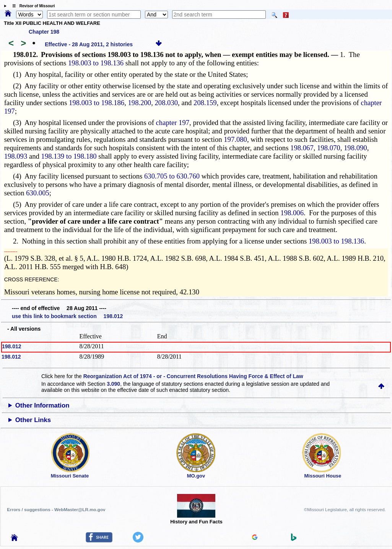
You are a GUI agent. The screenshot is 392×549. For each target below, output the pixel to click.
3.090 (113, 384)
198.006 (292, 213)
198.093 (16, 156)
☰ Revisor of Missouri (32, 6)
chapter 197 (173, 123)
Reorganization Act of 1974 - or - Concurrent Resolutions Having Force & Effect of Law (193, 376)
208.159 (205, 103)
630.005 (38, 193)
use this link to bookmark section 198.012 (67, 316)
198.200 (140, 103)
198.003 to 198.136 (96, 63)
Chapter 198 (44, 32)
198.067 (302, 148)
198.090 (355, 148)
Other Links (33, 420)
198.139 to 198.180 (69, 156)
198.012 (12, 346)
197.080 (235, 139)
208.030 (166, 103)
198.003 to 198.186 (97, 103)
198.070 (329, 148)
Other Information (42, 405)
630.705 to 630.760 (172, 176)
